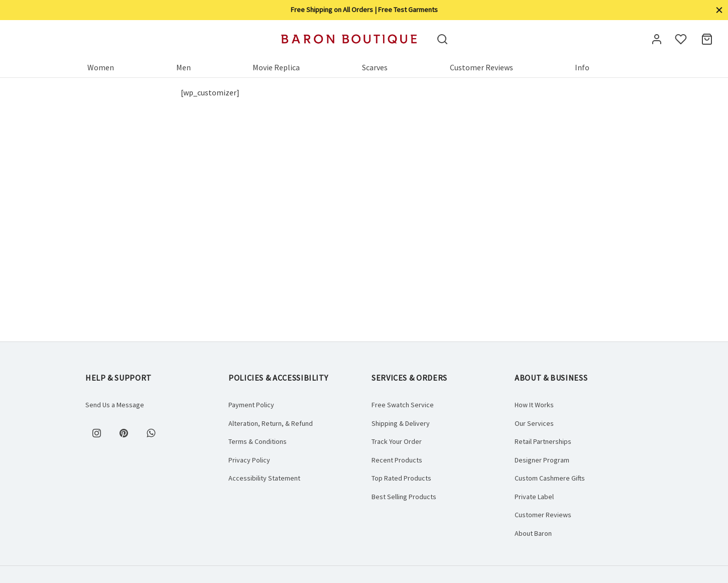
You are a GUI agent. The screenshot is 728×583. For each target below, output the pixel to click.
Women (101, 67)
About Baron (533, 533)
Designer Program (542, 460)
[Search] (442, 39)
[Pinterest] (124, 433)
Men (184, 67)
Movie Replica (276, 67)
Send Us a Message (115, 405)
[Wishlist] (682, 39)
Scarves (375, 67)
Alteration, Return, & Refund (271, 423)
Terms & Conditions (258, 441)
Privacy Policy (249, 460)
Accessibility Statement (264, 478)
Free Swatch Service (403, 405)
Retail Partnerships (543, 441)
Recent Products (397, 460)
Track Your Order (397, 441)
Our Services (534, 423)
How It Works (534, 405)
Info (582, 67)
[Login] (657, 39)
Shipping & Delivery (401, 423)
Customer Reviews (481, 67)
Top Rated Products (401, 478)
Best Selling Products (404, 497)
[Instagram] (96, 433)
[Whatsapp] (151, 433)
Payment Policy (251, 405)
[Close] (719, 10)
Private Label (534, 497)
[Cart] (707, 39)
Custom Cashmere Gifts (550, 478)
